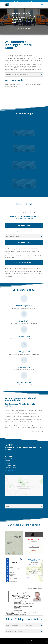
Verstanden (19, 642)
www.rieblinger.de (9, 472)
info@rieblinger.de (9, 470)
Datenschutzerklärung (27, 642)
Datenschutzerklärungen (24, 488)
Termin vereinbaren (24, 28)
